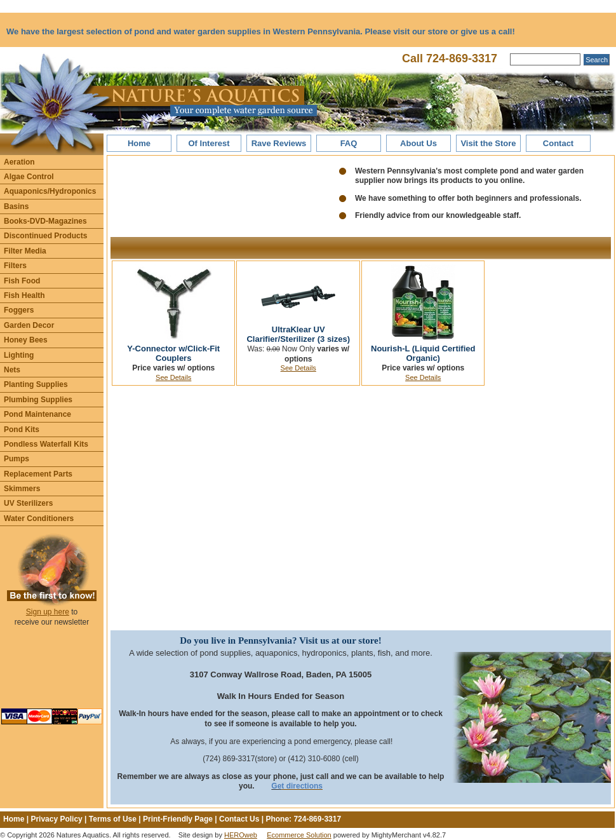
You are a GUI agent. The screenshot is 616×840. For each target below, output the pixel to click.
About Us (418, 143)
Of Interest (209, 143)
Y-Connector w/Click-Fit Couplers (173, 354)
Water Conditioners (39, 518)
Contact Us (239, 819)
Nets (12, 370)
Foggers (19, 310)
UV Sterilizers (28, 503)
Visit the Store (488, 143)
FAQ (349, 143)
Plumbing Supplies (38, 400)
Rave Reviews (279, 143)
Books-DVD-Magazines (45, 221)
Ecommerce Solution (299, 835)
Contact (558, 143)
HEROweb (241, 835)
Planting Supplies (36, 384)
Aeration (19, 162)
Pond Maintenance (37, 414)
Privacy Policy (56, 819)
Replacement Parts (38, 474)
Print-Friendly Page (178, 819)
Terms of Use (113, 819)
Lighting (19, 355)
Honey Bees (26, 340)
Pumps (17, 459)
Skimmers (22, 489)
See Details (173, 377)
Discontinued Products (45, 236)
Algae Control (29, 177)
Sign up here (48, 612)
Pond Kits (22, 430)
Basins (16, 207)
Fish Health (24, 295)
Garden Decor (29, 325)
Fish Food (22, 281)
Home (139, 143)
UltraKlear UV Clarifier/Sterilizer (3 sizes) (298, 335)
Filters (15, 266)
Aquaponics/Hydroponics (50, 191)
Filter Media (25, 251)
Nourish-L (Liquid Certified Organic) (423, 354)
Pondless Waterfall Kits (46, 444)
